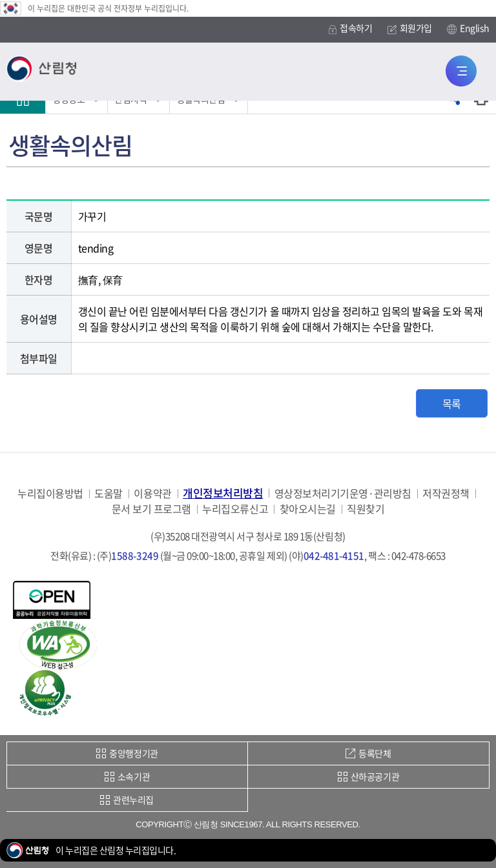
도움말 (108, 493)
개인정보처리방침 (223, 493)
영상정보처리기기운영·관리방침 (343, 493)
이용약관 (152, 493)
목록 (452, 403)
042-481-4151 (334, 556)
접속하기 (350, 28)
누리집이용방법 (50, 493)
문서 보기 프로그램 (151, 509)
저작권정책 (446, 493)
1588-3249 (135, 556)
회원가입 (410, 28)
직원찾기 (366, 509)
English (468, 28)
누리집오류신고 (235, 509)
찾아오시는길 (308, 509)
